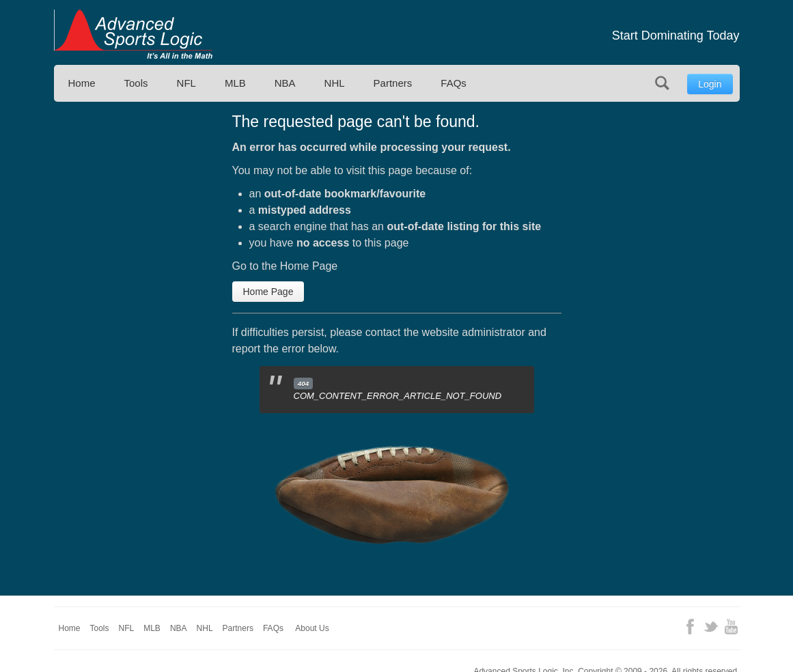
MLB (235, 83)
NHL (335, 83)
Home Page (268, 292)
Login (710, 84)
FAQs (454, 83)
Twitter (711, 627)
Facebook (690, 627)
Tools (136, 83)
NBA (285, 83)
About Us (312, 628)
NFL (186, 83)
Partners (393, 83)
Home (82, 83)
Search (662, 83)
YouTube (731, 627)
